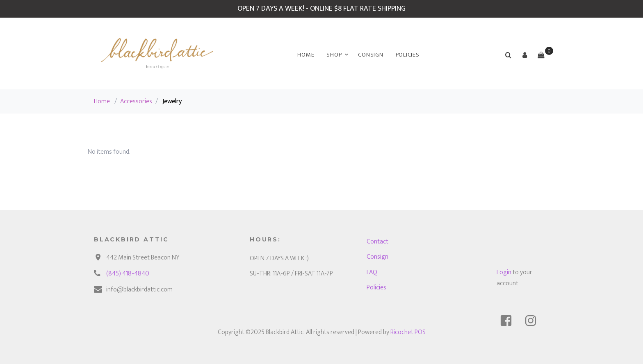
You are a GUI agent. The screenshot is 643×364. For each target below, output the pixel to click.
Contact (377, 242)
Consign (371, 55)
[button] (524, 55)
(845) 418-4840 (128, 274)
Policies (408, 55)
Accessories (136, 101)
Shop (334, 55)
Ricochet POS (408, 332)
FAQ (372, 272)
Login (504, 272)
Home (306, 55)
